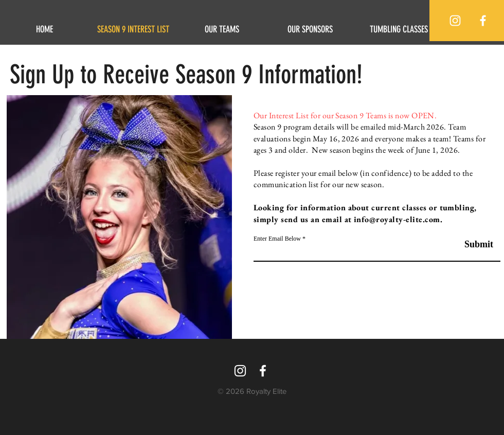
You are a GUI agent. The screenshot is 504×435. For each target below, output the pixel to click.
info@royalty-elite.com (397, 219)
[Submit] (467, 244)
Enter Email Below (277, 239)
